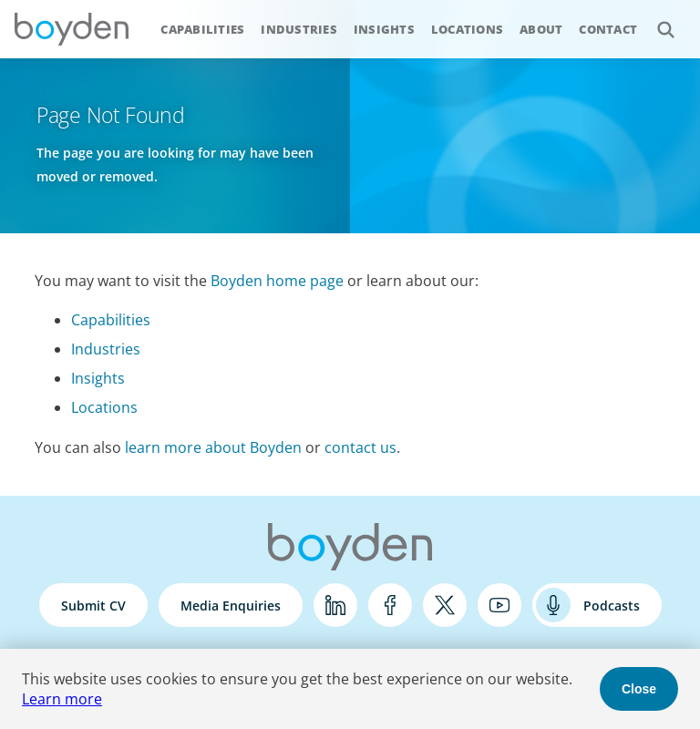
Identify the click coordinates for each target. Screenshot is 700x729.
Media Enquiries (231, 606)
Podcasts (612, 606)
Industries (299, 29)
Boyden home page (277, 281)
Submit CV (93, 606)
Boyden (71, 29)
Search (656, 20)
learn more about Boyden (213, 447)
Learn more (62, 699)
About (541, 29)
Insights (384, 29)
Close (639, 689)
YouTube (499, 605)
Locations (467, 29)
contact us (360, 447)
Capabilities (202, 29)
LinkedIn (335, 605)
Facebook (390, 605)
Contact (608, 29)
